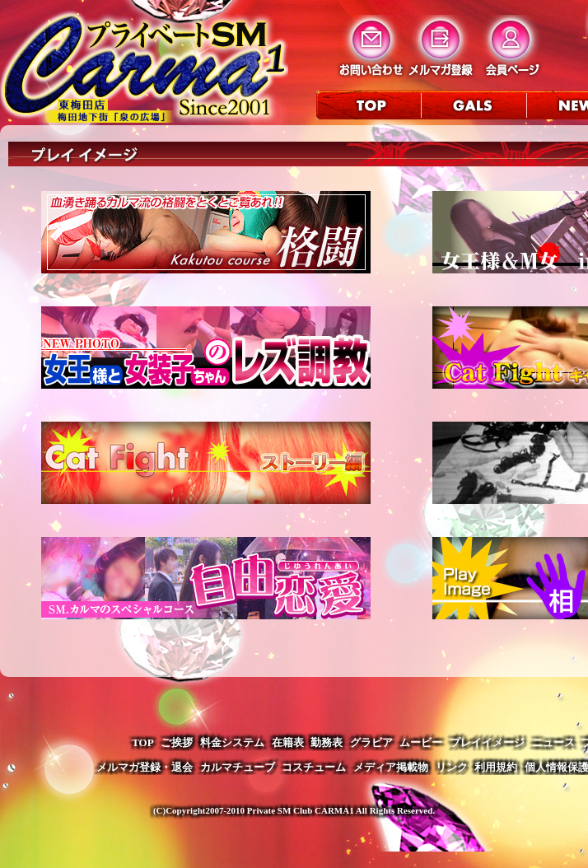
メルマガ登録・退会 (145, 767)
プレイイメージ (487, 742)
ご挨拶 (177, 742)
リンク (452, 767)
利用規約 (496, 767)
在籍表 (288, 742)
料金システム (232, 742)
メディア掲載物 (391, 767)
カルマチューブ (238, 767)
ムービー (421, 742)
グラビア (371, 742)
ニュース (553, 742)
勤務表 (327, 742)
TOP (143, 742)
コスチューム (314, 767)
